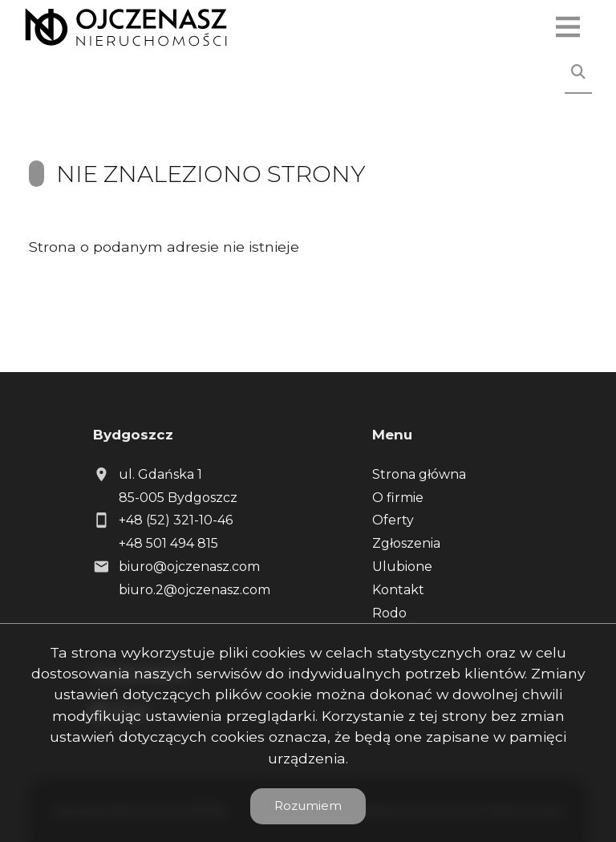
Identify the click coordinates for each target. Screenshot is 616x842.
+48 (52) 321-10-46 (176, 520)
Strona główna (419, 474)
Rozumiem (308, 806)
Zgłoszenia (406, 543)
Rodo (389, 613)
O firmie (398, 498)
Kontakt (398, 590)
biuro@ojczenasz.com (189, 567)
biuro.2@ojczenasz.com (195, 590)
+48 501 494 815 (168, 543)
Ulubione (402, 567)
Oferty (393, 520)
